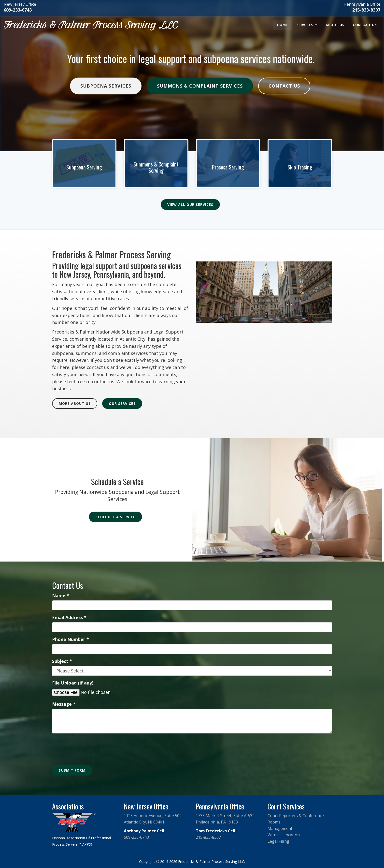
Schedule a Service (115, 517)
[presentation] (89, 747)
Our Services (122, 404)
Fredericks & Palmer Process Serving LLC (91, 25)
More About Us (75, 404)
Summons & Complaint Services (200, 86)
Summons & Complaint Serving (156, 167)
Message (64, 704)
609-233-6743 (18, 10)
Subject (62, 661)
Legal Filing (278, 841)
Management (280, 828)
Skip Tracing (300, 167)
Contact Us (365, 25)
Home (283, 25)
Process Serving (228, 167)
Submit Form (72, 770)
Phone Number (71, 639)
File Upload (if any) (73, 683)
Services (305, 25)
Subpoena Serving (84, 167)
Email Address (69, 617)
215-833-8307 (366, 10)
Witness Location (284, 835)
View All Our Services (190, 205)
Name (61, 595)
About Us (335, 25)
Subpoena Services (106, 86)
